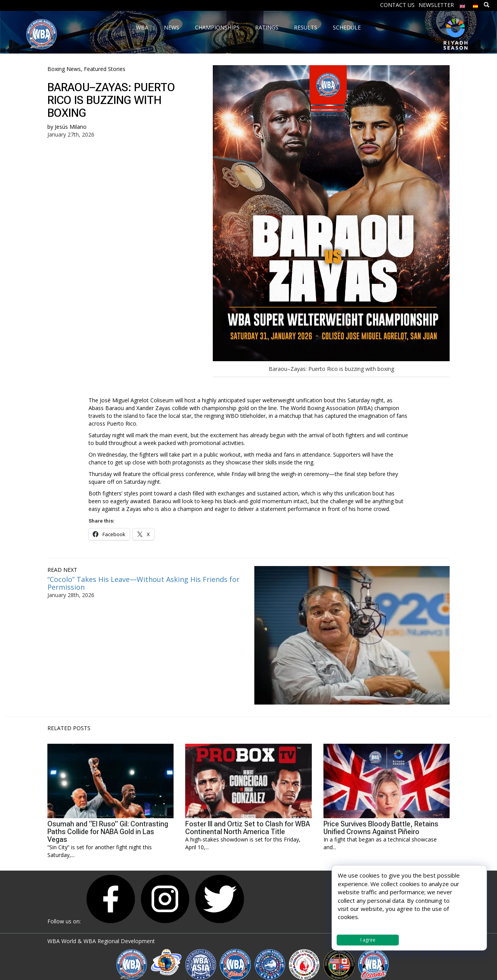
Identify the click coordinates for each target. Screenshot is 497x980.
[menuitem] (462, 4)
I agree (368, 940)
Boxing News (64, 69)
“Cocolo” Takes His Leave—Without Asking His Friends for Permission (143, 583)
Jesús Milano (71, 127)
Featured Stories (105, 69)
